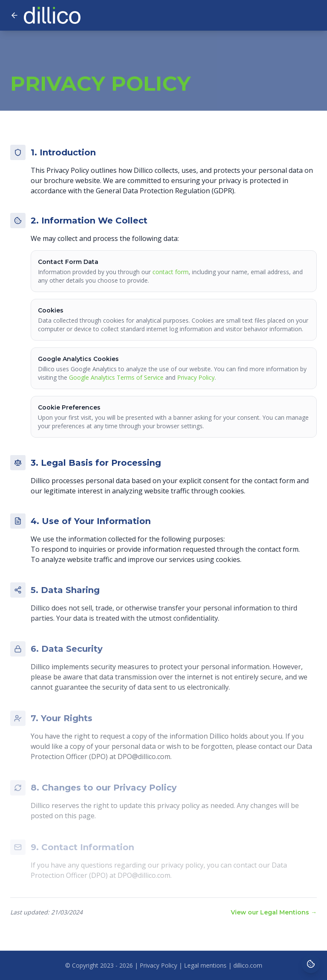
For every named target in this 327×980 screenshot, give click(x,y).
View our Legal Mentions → (274, 912)
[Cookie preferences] (311, 964)
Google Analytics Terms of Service (116, 377)
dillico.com (248, 965)
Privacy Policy (196, 377)
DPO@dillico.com (144, 760)
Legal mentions (205, 965)
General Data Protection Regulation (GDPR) (165, 191)
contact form (171, 272)
